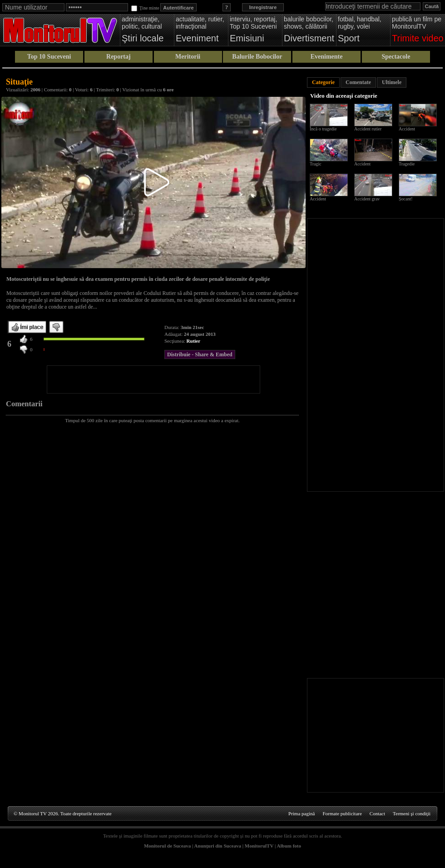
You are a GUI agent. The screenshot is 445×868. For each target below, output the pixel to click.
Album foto (289, 846)
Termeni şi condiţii (412, 813)
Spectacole (396, 57)
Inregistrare (263, 7)
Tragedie (407, 164)
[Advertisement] (153, 379)
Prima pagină (302, 813)
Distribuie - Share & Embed (200, 354)
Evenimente (327, 57)
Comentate (358, 82)
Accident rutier (368, 129)
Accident (407, 129)
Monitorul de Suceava (167, 846)
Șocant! (406, 199)
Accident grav (367, 199)
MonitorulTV (259, 846)
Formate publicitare (342, 813)
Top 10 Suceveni (49, 57)
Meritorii (188, 57)
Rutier (194, 341)
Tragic (316, 164)
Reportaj (119, 57)
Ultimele (392, 82)
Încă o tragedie (323, 129)
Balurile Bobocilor (257, 57)
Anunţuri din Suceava (218, 846)
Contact (377, 813)
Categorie (323, 82)
